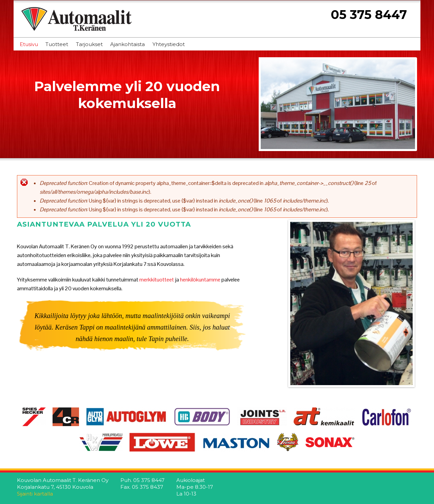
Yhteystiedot (169, 44)
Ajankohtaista (127, 44)
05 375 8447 (369, 15)
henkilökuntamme (200, 280)
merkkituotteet (157, 280)
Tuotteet (57, 44)
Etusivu (29, 44)
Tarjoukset (89, 44)
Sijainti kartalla (35, 494)
